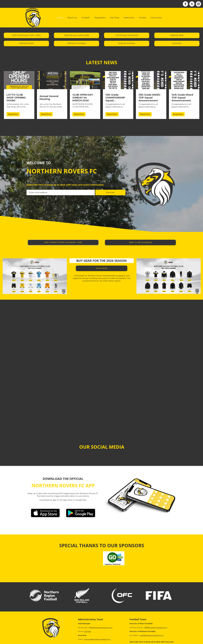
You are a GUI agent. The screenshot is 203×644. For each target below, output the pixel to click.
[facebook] (185, 4)
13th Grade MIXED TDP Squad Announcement (149, 98)
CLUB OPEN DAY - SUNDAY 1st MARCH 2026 (83, 98)
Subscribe (110, 192)
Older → (102, 124)
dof (146, 627)
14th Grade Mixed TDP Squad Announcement (182, 98)
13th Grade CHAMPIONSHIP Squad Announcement (115, 98)
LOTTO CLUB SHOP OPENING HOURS (16, 98)
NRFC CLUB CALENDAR (140, 242)
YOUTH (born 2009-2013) (127, 35)
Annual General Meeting (49, 98)
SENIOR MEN (177, 35)
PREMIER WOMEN (77, 43)
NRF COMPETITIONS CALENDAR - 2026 (63, 242)
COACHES (177, 43)
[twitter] (192, 4)
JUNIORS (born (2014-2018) (77, 35)
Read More (13, 114)
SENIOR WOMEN (127, 43)
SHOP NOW (102, 268)
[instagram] (198, 4)
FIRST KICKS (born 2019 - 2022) (26, 35)
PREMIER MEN (26, 43)
